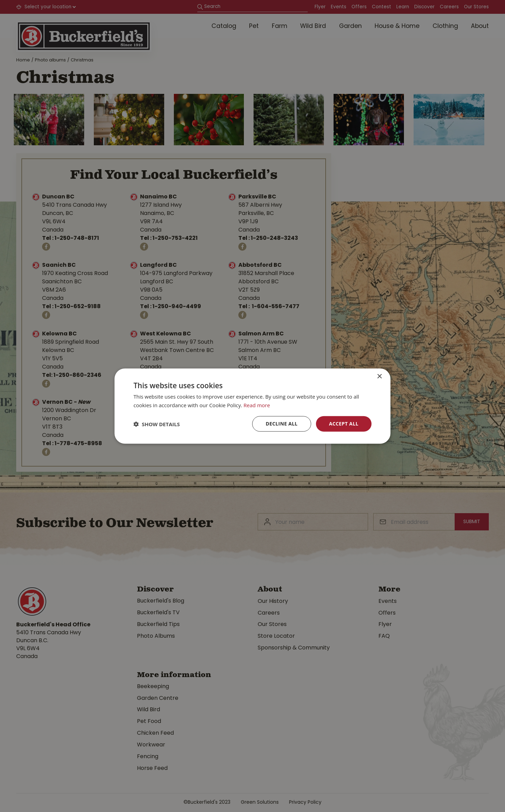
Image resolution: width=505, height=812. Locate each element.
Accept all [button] (344, 424)
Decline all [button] (281, 424)
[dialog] (253, 406)
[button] (157, 424)
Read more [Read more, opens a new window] (257, 405)
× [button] (379, 376)
